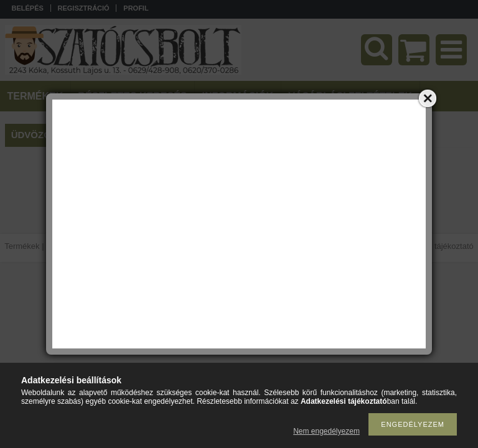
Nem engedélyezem (326, 431)
